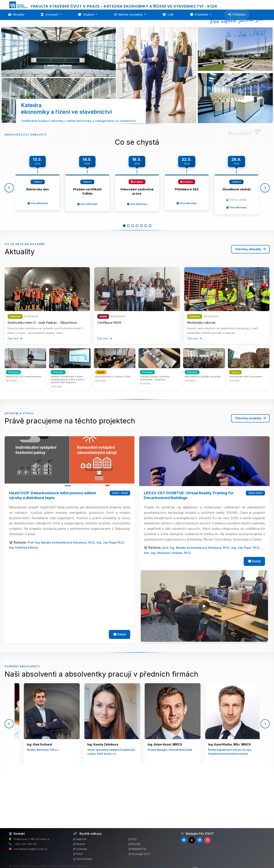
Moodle (135, 844)
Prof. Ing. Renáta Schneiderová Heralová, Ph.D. (61, 591)
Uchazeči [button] (50, 14)
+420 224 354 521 (25, 844)
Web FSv (80, 839)
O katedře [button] (200, 14)
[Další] (265, 230)
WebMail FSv (138, 849)
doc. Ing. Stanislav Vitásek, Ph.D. (167, 602)
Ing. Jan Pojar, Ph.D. (246, 596)
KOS (133, 839)
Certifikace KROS (109, 371)
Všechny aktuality (250, 298)
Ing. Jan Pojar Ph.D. (110, 591)
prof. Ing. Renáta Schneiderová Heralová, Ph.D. (196, 596)
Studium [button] (86, 14)
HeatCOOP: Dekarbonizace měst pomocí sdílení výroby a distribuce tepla (53, 544)
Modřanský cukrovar (201, 371)
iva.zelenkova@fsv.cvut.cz (31, 849)
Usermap (80, 849)
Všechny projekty (250, 467)
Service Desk (83, 859)
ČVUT (78, 854)
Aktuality (16, 14)
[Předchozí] (9, 230)
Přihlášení (237, 14)
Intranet (79, 844)
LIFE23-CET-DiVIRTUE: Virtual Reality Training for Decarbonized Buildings (189, 544)
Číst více (15, 387)
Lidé (168, 14)
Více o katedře (128, 155)
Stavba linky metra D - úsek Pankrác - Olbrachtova (42, 371)
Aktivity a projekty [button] (129, 14)
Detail (120, 683)
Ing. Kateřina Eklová (23, 596)
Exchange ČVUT (140, 854)
